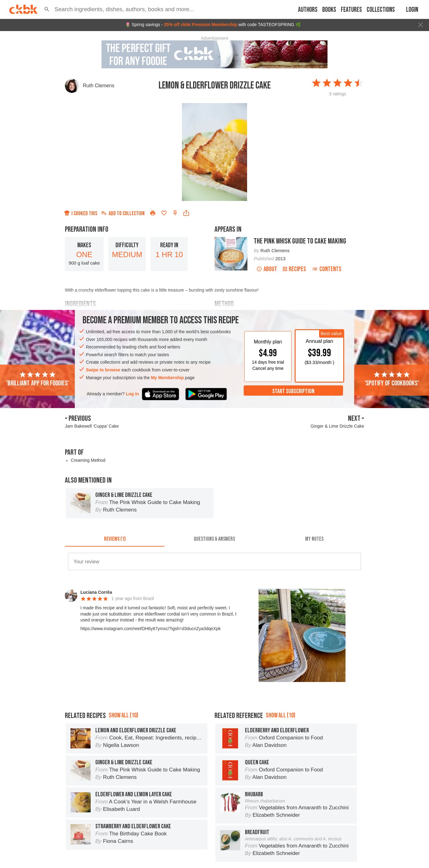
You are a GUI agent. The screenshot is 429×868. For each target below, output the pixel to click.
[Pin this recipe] (175, 213)
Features (351, 10)
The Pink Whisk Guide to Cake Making (300, 241)
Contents (327, 269)
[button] (47, 9)
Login (412, 10)
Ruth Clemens (99, 86)
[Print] (153, 213)
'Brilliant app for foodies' (38, 379)
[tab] (115, 539)
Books (329, 10)
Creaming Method (88, 460)
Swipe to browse (103, 370)
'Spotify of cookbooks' (392, 379)
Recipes (294, 269)
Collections (381, 10)
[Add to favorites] (164, 213)
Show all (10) (123, 715)
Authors (308, 10)
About (267, 269)
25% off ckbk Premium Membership (201, 25)
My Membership (167, 378)
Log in (132, 394)
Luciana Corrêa (96, 592)
